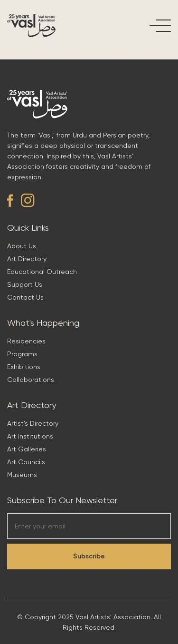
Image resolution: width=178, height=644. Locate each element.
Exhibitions (24, 367)
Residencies (26, 341)
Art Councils (26, 462)
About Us (22, 246)
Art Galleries (27, 449)
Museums (22, 475)
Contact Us (25, 297)
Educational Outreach (42, 272)
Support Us (25, 284)
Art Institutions (30, 436)
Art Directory (27, 259)
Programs (22, 354)
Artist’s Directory (33, 423)
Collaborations (31, 380)
